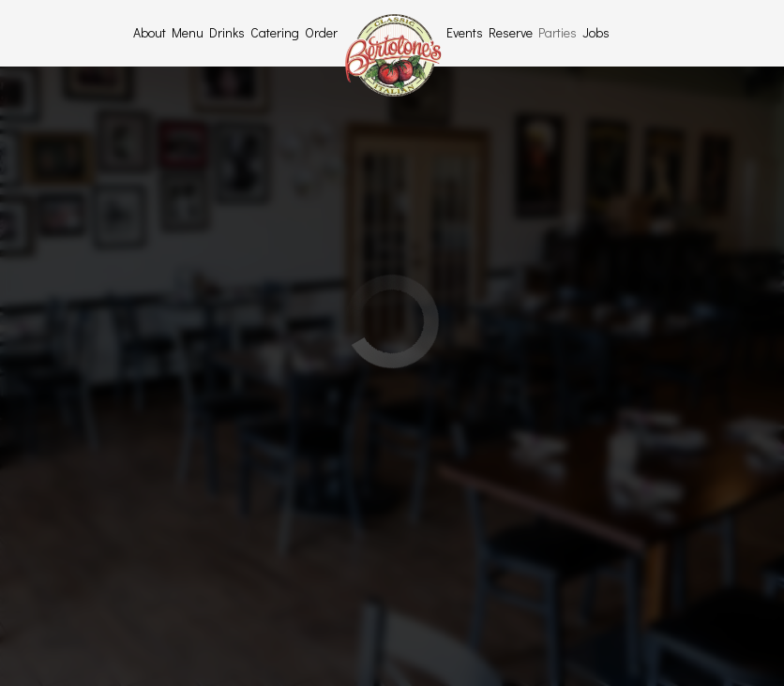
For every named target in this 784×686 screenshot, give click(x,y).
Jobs (596, 32)
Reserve (511, 32)
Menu (188, 32)
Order (321, 32)
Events (465, 32)
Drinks (227, 32)
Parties (558, 32)
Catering (275, 32)
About (150, 32)
